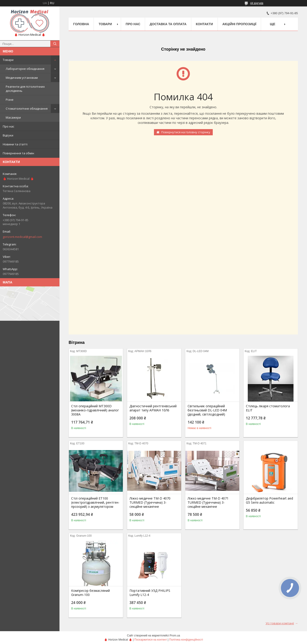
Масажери (13, 117)
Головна (81, 24)
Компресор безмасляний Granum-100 (90, 593)
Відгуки (8, 135)
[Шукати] (55, 44)
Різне (10, 100)
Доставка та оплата (168, 24)
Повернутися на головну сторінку (186, 132)
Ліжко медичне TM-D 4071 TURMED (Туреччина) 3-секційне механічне (208, 503)
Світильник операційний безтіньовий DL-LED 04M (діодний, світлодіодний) (207, 410)
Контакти (204, 24)
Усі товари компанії (280, 623)
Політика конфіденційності (186, 640)
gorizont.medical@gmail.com (22, 237)
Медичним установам (22, 78)
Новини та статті (15, 144)
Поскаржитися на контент (151, 640)
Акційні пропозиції (239, 24)
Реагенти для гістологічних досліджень (25, 89)
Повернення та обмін (18, 153)
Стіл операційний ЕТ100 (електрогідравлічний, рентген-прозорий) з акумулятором (95, 503)
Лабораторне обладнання (25, 69)
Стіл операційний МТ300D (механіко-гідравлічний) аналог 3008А (95, 410)
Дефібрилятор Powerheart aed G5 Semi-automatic (269, 500)
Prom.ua (175, 636)
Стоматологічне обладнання (27, 109)
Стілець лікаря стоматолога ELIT (268, 408)
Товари (8, 60)
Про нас (8, 126)
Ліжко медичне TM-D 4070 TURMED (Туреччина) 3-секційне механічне (150, 503)
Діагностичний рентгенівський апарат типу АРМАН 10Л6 (153, 408)
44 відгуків (257, 3)
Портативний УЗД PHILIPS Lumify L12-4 (150, 593)
